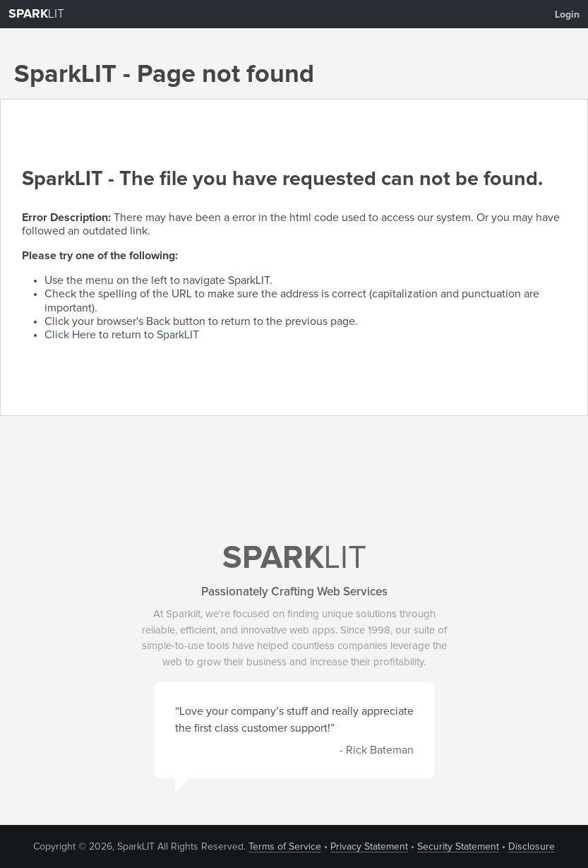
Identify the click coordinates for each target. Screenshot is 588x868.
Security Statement (458, 847)
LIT (36, 14)
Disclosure (532, 847)
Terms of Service (285, 847)
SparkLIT (178, 335)
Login (567, 15)
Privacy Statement (369, 847)
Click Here (70, 335)
